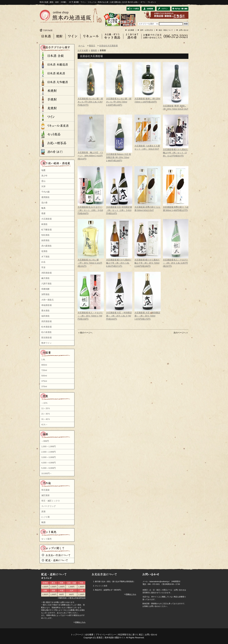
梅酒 (43, 522)
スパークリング (49, 506)
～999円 (45, 441)
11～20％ (46, 408)
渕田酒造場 (46, 273)
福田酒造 (45, 316)
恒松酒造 (45, 235)
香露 (43, 213)
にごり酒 (45, 517)
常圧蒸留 (45, 490)
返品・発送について (166, 30)
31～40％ (46, 419)
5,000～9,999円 (49, 468)
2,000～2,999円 (49, 452)
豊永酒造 (45, 311)
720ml (44, 370)
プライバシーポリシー (106, 635)
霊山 (43, 181)
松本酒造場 (46, 327)
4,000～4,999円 (49, 463)
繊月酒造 (45, 278)
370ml (44, 386)
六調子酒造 (46, 284)
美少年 (44, 176)
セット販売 (46, 539)
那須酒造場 (46, 338)
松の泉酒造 (46, 332)
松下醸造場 (46, 230)
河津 (43, 186)
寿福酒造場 (46, 305)
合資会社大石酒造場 (108, 46)
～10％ (44, 403)
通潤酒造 (45, 197)
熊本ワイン (46, 343)
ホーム (81, 46)
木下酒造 (45, 257)
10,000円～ (47, 473)
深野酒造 (45, 294)
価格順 (94, 50)
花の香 (44, 203)
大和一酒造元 (47, 300)
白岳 (43, 262)
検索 (186, 24)
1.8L (43, 359)
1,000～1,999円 (49, 446)
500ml (44, 376)
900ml (44, 365)
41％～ (44, 425)
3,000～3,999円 (49, 457)
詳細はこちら (80, 622)
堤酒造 (44, 251)
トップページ (77, 635)
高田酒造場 (46, 321)
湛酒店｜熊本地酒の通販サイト (111, 638)
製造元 (92, 46)
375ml (44, 381)
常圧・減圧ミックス (51, 501)
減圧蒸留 (45, 495)
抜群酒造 (45, 240)
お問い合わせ (184, 30)
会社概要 (131, 30)
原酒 (43, 512)
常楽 (43, 267)
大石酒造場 (46, 219)
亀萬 (43, 208)
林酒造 (44, 224)
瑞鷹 (43, 170)
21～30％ (46, 414)
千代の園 (45, 192)
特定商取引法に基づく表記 (130, 635)
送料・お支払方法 (146, 30)
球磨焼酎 (45, 289)
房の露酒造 (46, 246)
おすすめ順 (83, 50)
